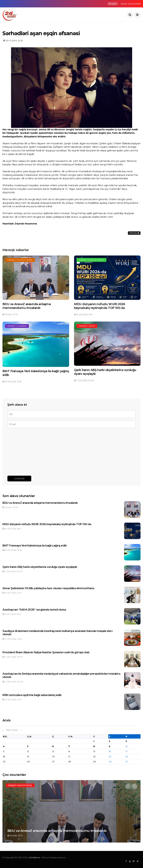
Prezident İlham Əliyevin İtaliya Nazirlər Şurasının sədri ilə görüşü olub (46, 652)
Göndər (19, 479)
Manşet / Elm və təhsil (20, 260)
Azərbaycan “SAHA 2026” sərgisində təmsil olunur (34, 610)
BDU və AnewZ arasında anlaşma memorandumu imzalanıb (27, 306)
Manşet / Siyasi (87, 326)
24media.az (34, 857)
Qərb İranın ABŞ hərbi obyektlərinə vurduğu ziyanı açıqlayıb (40, 567)
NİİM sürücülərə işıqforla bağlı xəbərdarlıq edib (32, 695)
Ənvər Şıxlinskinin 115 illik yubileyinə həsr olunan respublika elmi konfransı (48, 588)
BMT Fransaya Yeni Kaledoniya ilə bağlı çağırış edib (35, 546)
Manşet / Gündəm (17, 326)
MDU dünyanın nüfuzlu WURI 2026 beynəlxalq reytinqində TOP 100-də (100, 306)
